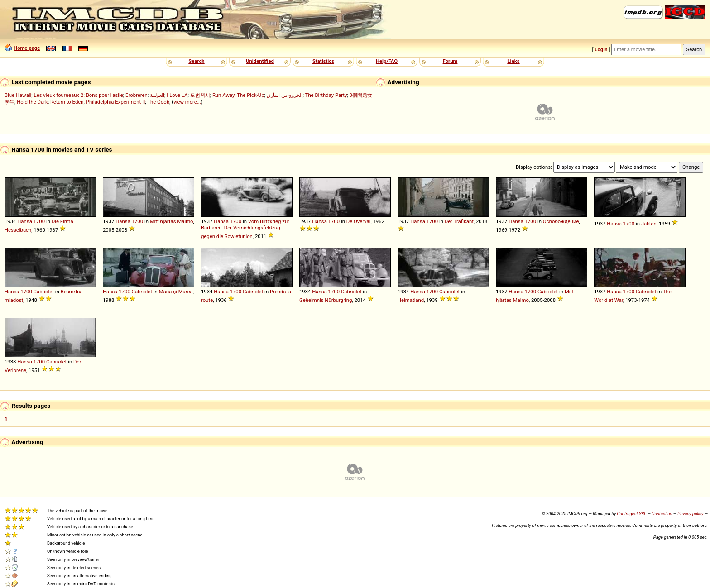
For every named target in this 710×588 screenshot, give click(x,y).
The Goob (158, 102)
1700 (39, 221)
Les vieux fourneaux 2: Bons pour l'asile (79, 95)
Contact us (662, 514)
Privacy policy (690, 514)
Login (601, 49)
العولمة (157, 95)
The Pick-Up (250, 95)
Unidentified (260, 61)
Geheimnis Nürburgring (326, 300)
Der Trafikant (459, 221)
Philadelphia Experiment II (115, 102)
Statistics (323, 61)
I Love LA (177, 95)
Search (196, 61)
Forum (450, 61)
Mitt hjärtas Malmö (172, 221)
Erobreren (137, 95)
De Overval (359, 221)
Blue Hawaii (18, 95)
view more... (187, 102)
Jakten (649, 224)
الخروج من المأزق (285, 95)
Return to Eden (67, 102)
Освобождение (561, 221)
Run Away (223, 95)
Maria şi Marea (176, 292)
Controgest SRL (631, 514)
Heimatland (411, 300)
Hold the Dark (32, 102)
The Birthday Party (326, 95)
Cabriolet (44, 292)
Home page (27, 48)
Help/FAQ (387, 61)
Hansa (25, 221)
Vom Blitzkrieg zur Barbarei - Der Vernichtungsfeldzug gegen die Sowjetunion (245, 229)
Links (513, 61)
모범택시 (200, 95)
